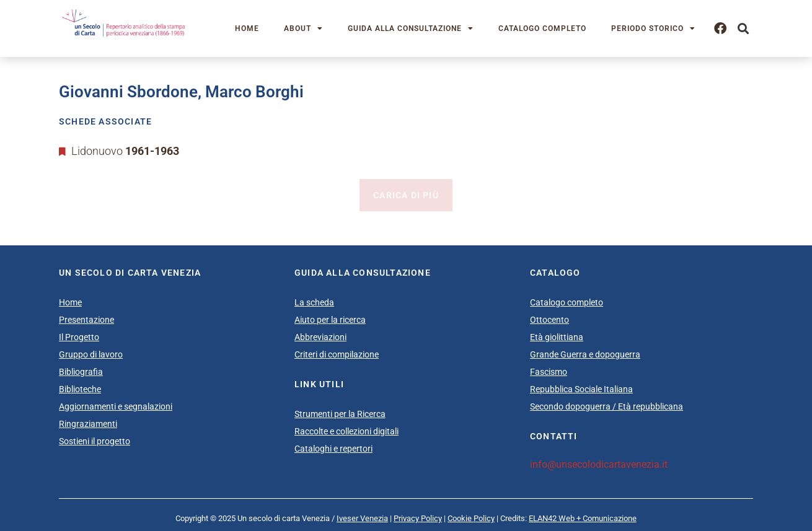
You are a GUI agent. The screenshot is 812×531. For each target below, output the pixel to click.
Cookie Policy (471, 518)
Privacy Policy (418, 518)
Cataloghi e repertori (333, 449)
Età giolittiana (557, 337)
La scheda (314, 302)
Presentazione (86, 320)
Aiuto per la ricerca (330, 320)
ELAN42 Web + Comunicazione (583, 518)
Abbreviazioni (320, 337)
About (303, 29)
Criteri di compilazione (337, 354)
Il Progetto (79, 337)
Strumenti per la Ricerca (340, 414)
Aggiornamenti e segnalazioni (116, 406)
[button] (743, 29)
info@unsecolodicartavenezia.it (599, 464)
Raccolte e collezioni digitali (346, 431)
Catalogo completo (542, 29)
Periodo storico (653, 29)
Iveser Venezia (362, 518)
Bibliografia (81, 372)
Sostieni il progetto (95, 441)
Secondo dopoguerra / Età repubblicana (607, 406)
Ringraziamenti (88, 424)
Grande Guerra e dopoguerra (585, 354)
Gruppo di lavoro (91, 354)
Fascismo (549, 372)
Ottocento (549, 320)
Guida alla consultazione (411, 29)
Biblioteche (80, 389)
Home (247, 29)
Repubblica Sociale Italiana (581, 389)
